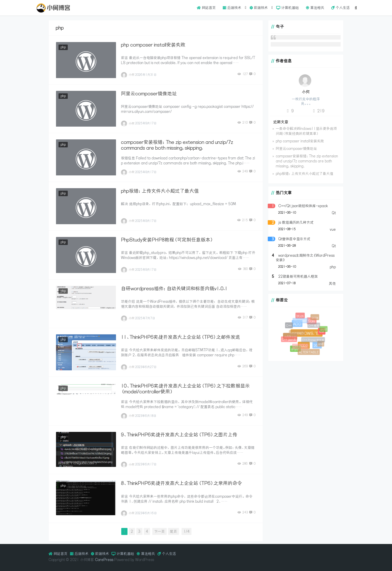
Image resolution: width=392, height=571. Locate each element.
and (321, 344)
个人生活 (340, 8)
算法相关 (315, 8)
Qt (334, 213)
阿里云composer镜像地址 (149, 94)
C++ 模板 (315, 327)
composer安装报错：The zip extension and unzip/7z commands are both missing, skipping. (177, 145)
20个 (316, 345)
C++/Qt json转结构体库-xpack (303, 206)
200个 (302, 344)
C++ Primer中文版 (315, 341)
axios (315, 318)
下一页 (159, 531)
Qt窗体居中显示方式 (294, 239)
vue (333, 229)
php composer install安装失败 (153, 45)
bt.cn (300, 316)
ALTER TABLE (309, 352)
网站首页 (206, 8)
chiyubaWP (302, 322)
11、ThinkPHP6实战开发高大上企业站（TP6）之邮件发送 (180, 337)
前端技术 (259, 8)
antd (324, 330)
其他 (332, 283)
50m (310, 320)
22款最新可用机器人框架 (298, 276)
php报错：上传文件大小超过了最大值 (160, 191)
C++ (289, 326)
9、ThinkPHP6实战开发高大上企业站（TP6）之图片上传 (179, 435)
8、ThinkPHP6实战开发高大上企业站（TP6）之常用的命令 (181, 483)
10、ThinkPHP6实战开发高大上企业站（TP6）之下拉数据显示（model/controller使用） (185, 389)
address (289, 336)
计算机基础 (287, 8)
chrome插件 (298, 335)
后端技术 (232, 8)
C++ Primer (302, 348)
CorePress (104, 560)
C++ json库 (290, 340)
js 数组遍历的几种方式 (296, 222)
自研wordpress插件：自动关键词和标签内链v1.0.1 (174, 289)
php (63, 47)
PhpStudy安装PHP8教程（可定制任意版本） (167, 240)
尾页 (173, 531)
